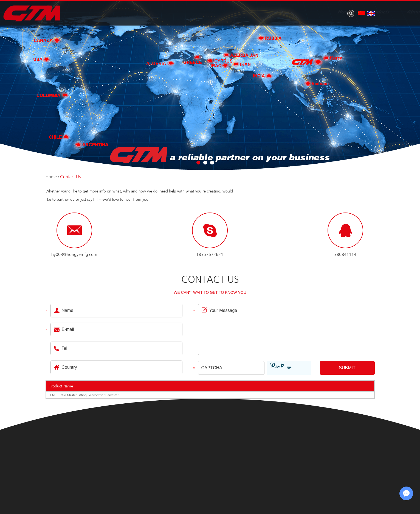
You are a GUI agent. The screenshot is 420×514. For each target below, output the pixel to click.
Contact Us (368, 12)
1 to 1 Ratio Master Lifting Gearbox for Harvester (84, 395)
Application (324, 12)
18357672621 (210, 254)
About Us (251, 12)
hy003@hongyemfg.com (74, 254)
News (286, 12)
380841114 (345, 254)
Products (213, 12)
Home (178, 12)
